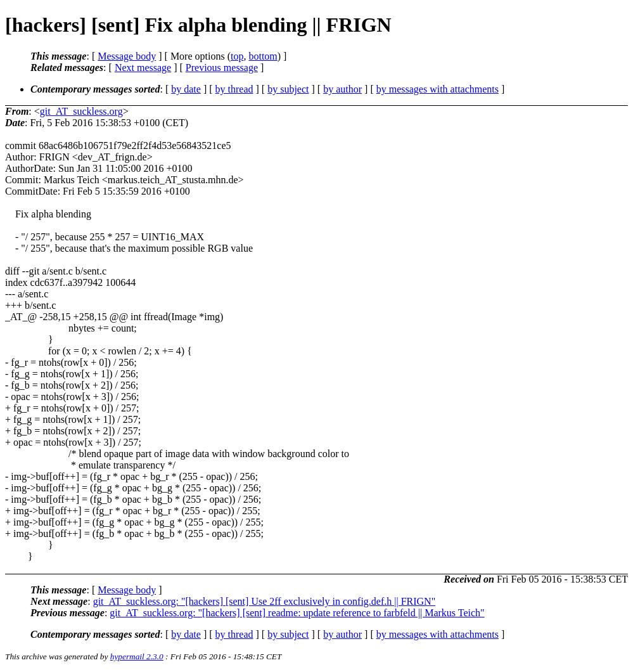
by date (186, 89)
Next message (143, 68)
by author (342, 89)
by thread (234, 89)
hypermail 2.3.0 (137, 656)
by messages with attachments (438, 89)
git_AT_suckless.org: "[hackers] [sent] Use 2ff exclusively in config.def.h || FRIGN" (265, 601)
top (237, 56)
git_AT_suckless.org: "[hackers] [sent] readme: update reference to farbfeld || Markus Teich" (297, 613)
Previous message (222, 68)
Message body (127, 56)
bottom (263, 56)
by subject (288, 89)
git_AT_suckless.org (81, 111)
